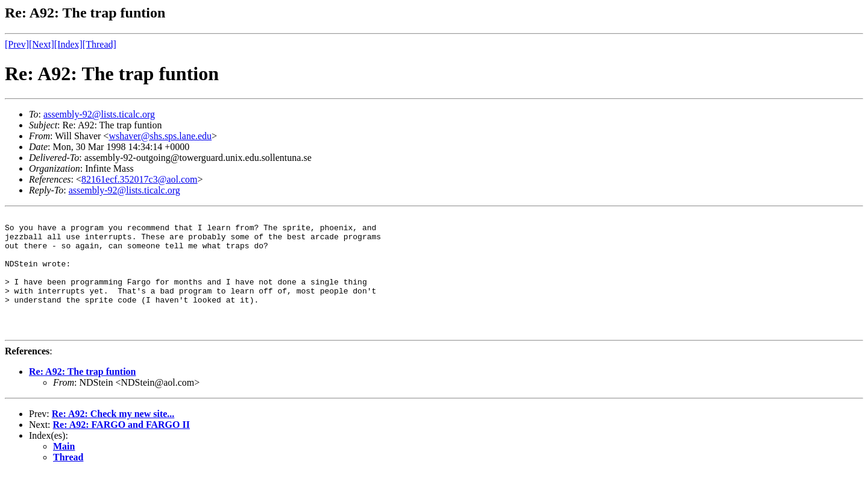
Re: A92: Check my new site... (113, 437)
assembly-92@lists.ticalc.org (99, 114)
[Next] (42, 44)
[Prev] (17, 44)
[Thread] (99, 44)
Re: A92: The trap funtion (83, 395)
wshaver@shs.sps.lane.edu (160, 136)
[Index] (68, 44)
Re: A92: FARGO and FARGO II (121, 448)
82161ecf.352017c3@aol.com (139, 179)
